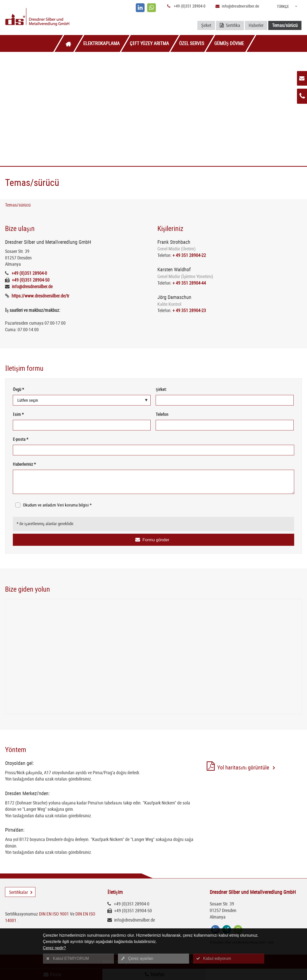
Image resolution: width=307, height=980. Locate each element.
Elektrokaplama (101, 43)
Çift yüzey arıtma (149, 43)
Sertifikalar (18, 892)
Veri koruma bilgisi (73, 505)
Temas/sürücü (285, 25)
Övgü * (18, 389)
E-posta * (20, 439)
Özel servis (192, 43)
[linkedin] (140, 8)
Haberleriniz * (24, 464)
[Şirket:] (225, 400)
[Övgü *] (82, 400)
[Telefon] (225, 425)
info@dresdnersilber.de (240, 6)
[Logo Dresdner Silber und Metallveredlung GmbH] (54, 18)
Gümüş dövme (229, 43)
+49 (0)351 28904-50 (31, 280)
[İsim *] (82, 425)
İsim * (18, 414)
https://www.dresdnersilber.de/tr (40, 296)
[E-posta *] (154, 450)
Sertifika (230, 26)
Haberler (256, 25)
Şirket (206, 25)
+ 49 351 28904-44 (189, 283)
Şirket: (161, 389)
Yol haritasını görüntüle (244, 768)
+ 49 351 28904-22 (189, 255)
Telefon (162, 414)
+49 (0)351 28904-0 (190, 6)
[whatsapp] (151, 8)
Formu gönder (156, 540)
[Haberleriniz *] (154, 482)
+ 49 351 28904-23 (189, 310)
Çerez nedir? (55, 948)
